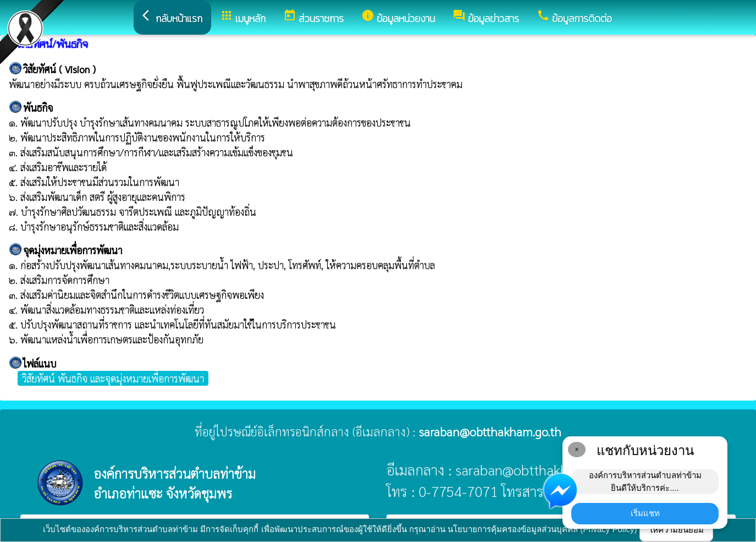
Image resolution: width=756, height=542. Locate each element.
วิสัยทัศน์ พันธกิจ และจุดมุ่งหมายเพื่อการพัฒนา (113, 378)
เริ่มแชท (645, 513)
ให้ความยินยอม (676, 530)
